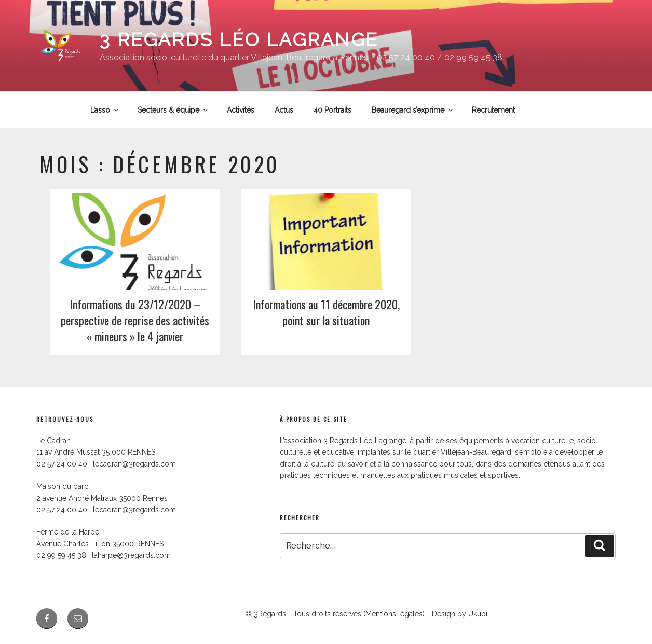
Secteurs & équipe (173, 110)
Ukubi (478, 614)
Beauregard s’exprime (413, 110)
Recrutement (493, 110)
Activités (241, 110)
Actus (284, 110)
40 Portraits (332, 110)
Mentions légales (394, 614)
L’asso (105, 110)
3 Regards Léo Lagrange (239, 39)
